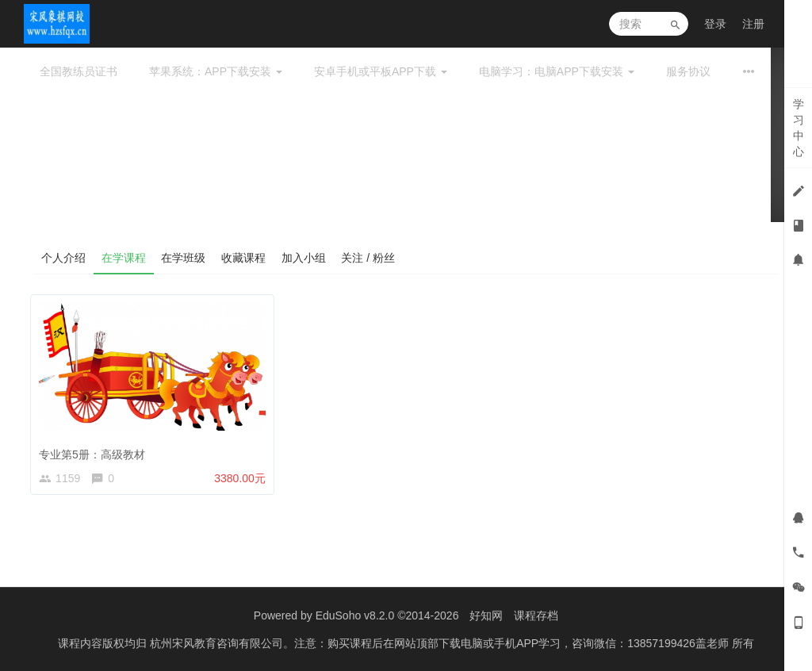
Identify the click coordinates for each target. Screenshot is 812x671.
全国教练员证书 (79, 71)
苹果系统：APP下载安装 (216, 71)
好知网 (486, 615)
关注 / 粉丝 (370, 258)
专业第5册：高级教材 (95, 451)
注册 (753, 24)
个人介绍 (63, 258)
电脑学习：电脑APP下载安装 (557, 71)
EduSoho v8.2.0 (355, 615)
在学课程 (124, 258)
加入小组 (304, 258)
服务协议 (688, 71)
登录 (715, 24)
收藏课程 (244, 258)
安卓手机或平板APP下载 (381, 71)
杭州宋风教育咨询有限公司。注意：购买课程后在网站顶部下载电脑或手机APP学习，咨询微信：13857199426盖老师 (441, 643)
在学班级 (184, 258)
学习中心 (799, 128)
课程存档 (536, 615)
